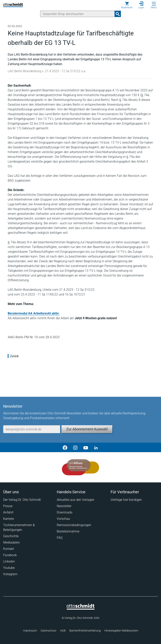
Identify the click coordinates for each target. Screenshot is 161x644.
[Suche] (77, 14)
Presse (8, 506)
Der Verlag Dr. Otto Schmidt (22, 500)
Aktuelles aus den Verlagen (76, 500)
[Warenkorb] (127, 5)
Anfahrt (8, 512)
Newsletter (64, 506)
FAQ (60, 538)
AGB (63, 631)
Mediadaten (11, 542)
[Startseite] (81, 609)
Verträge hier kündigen (126, 500)
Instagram (10, 574)
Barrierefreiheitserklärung (85, 631)
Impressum (30, 631)
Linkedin (9, 561)
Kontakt (9, 549)
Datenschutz (49, 631)
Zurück (14, 356)
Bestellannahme (68, 531)
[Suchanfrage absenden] (118, 14)
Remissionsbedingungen (74, 525)
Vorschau (63, 519)
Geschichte (11, 536)
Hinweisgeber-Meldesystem (121, 631)
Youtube (9, 568)
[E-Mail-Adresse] (32, 429)
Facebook (10, 555)
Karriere (9, 519)
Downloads (65, 512)
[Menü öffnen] (154, 4)
